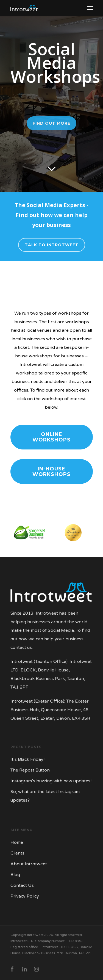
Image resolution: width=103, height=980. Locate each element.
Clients (17, 853)
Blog (15, 875)
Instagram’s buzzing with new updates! (51, 781)
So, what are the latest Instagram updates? (45, 796)
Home (17, 842)
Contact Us (22, 885)
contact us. (22, 647)
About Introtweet (29, 864)
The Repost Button (30, 770)
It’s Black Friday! (27, 759)
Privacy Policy (25, 896)
